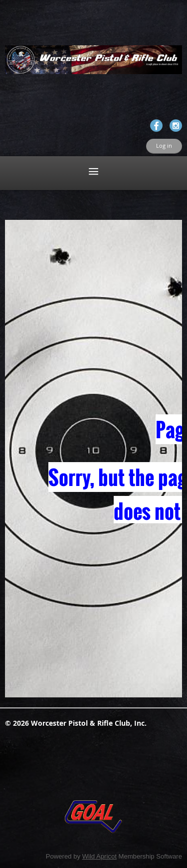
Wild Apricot (99, 856)
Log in (164, 146)
